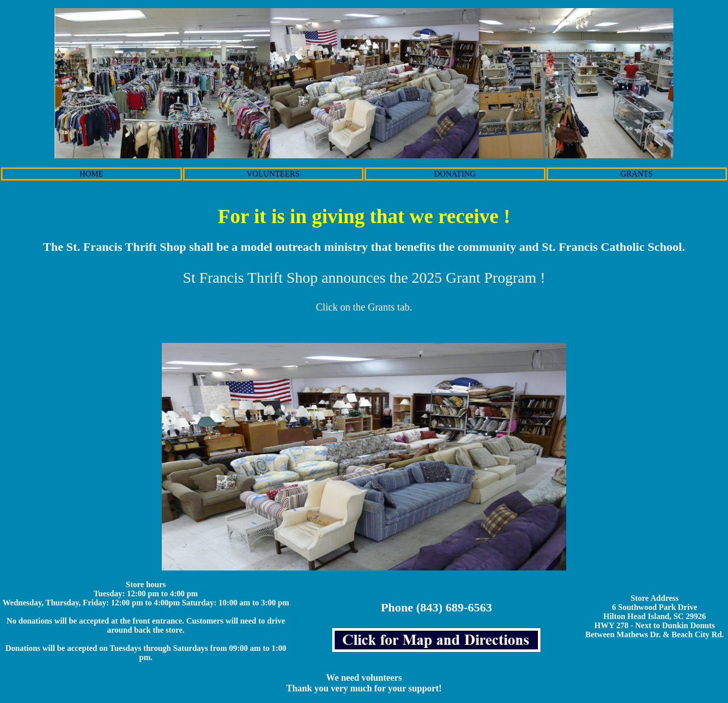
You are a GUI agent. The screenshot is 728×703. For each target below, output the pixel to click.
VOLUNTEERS (273, 174)
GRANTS (636, 174)
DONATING (455, 174)
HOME (91, 174)
